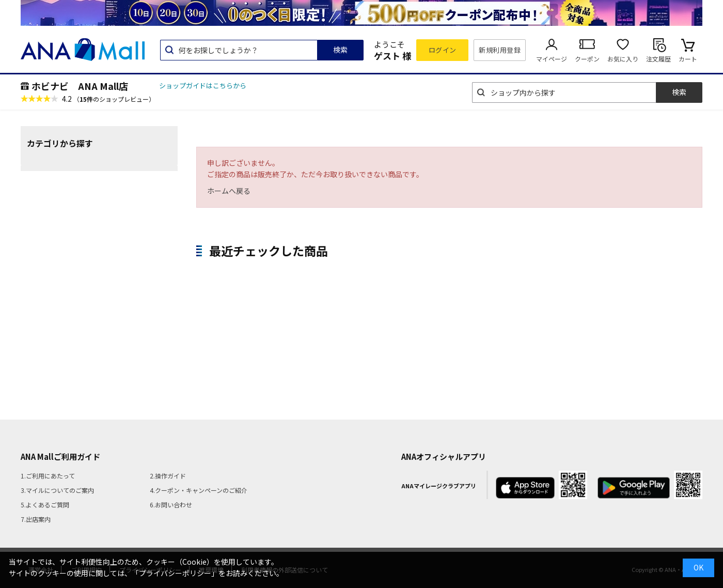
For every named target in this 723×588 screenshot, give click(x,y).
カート (688, 59)
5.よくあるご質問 (45, 505)
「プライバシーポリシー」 (175, 573)
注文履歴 (658, 59)
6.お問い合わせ (171, 505)
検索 (340, 50)
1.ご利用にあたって (48, 476)
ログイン (443, 50)
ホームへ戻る (229, 191)
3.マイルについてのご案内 (57, 490)
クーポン (587, 59)
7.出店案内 (36, 519)
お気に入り (623, 59)
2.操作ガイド (168, 476)
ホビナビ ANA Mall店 (80, 86)
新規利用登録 (500, 50)
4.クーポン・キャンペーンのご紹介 (199, 490)
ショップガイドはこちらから (203, 86)
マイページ (552, 59)
